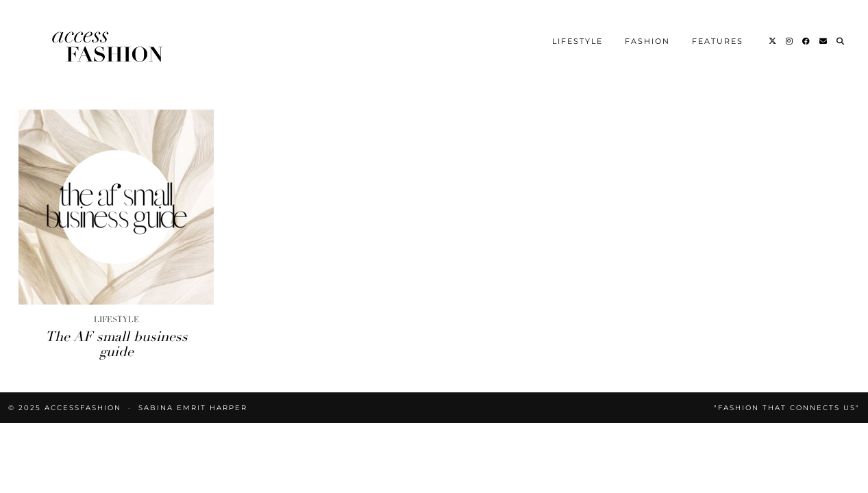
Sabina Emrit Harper (193, 408)
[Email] (824, 41)
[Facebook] (807, 41)
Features (718, 41)
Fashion (647, 41)
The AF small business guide (116, 344)
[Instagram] (790, 41)
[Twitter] (773, 41)
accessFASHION (83, 408)
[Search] (841, 41)
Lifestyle (578, 41)
